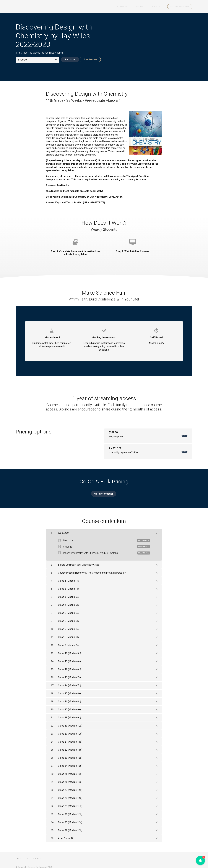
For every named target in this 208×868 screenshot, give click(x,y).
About (145, 7)
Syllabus (104, 543)
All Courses (34, 856)
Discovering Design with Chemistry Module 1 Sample (104, 550)
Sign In (158, 7)
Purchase (68, 60)
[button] (200, 860)
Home (19, 856)
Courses (131, 7)
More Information (103, 492)
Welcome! (104, 537)
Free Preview (90, 60)
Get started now (180, 7)
